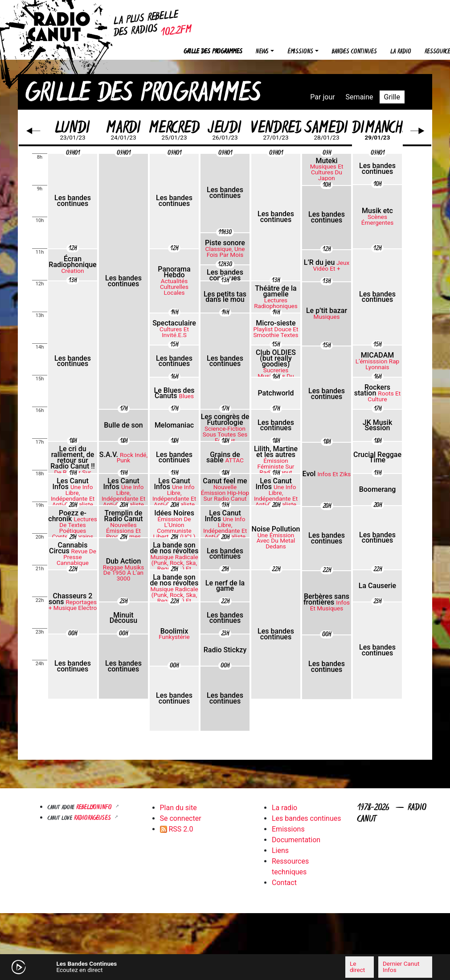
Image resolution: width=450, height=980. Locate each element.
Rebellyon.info (95, 808)
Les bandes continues (306, 818)
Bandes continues (354, 52)
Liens (280, 850)
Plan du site (178, 808)
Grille (392, 97)
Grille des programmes (213, 52)
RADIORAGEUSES (93, 818)
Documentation (296, 840)
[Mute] (136, 967)
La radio (401, 52)
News (262, 52)
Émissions (300, 52)
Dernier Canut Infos (401, 967)
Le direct (357, 967)
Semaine (360, 97)
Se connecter (181, 818)
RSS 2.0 (177, 829)
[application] (225, 967)
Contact (284, 883)
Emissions (288, 829)
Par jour (322, 97)
